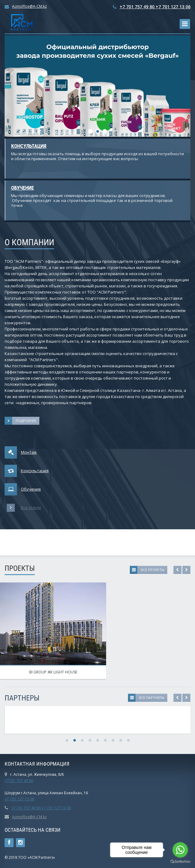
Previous (177, 570)
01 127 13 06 (23, 799)
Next (186, 570)
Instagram (20, 843)
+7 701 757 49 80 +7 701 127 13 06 (155, 7)
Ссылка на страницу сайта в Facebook (9, 843)
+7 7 (8, 799)
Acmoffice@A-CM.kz (29, 6)
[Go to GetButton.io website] (180, 862)
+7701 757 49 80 (19, 781)
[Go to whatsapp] (180, 850)
